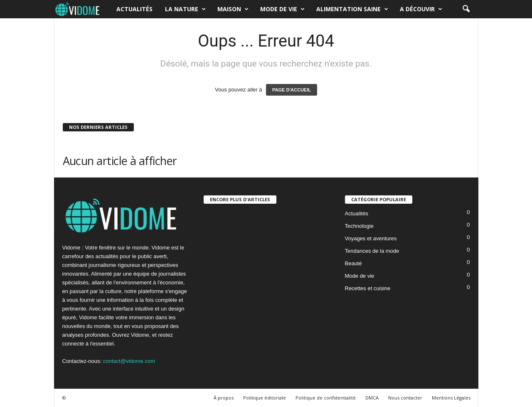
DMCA (372, 398)
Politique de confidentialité (326, 398)
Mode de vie (282, 9)
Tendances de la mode (372, 251)
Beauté (353, 263)
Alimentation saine (352, 9)
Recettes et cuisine (368, 288)
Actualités (134, 9)
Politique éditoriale (265, 398)
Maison (233, 9)
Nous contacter (405, 398)
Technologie (359, 226)
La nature (185, 9)
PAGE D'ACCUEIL (292, 90)
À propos (224, 398)
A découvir (421, 9)
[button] (466, 9)
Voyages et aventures (371, 238)
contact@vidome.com (129, 361)
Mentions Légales (451, 398)
